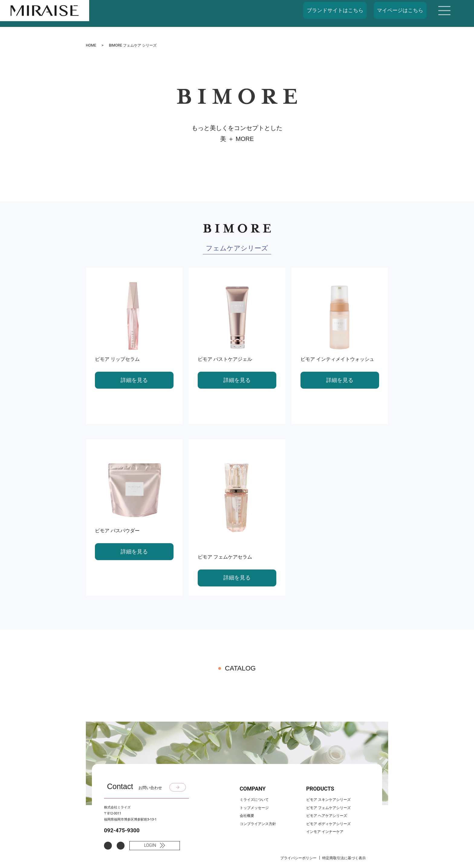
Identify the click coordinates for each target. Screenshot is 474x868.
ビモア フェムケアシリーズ (328, 808)
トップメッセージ (254, 808)
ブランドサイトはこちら (335, 10)
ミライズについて (254, 800)
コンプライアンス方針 (258, 824)
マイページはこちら (400, 10)
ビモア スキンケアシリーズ (328, 800)
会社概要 (247, 816)
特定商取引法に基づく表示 (344, 858)
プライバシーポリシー (298, 858)
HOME (91, 45)
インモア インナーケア (325, 832)
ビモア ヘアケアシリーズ (327, 816)
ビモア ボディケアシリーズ (328, 824)
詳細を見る (134, 380)
